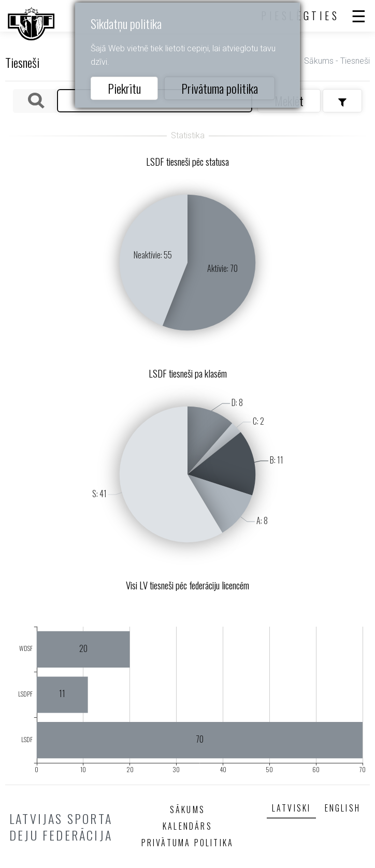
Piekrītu (124, 88)
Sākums (319, 61)
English (343, 808)
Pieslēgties (300, 16)
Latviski (292, 808)
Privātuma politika (220, 88)
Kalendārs (187, 826)
